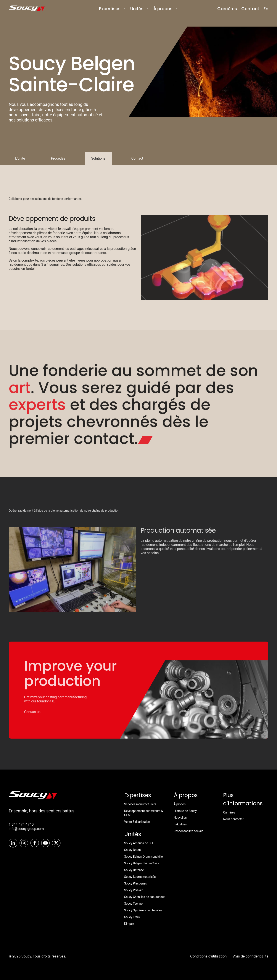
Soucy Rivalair (133, 890)
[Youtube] (45, 843)
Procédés (58, 158)
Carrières (227, 9)
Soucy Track (132, 917)
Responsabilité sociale (189, 831)
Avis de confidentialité (251, 956)
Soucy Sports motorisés (140, 877)
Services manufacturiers (140, 804)
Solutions (98, 158)
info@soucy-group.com (26, 829)
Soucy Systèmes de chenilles (143, 910)
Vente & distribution (137, 822)
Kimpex (129, 924)
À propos (166, 9)
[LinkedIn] (13, 843)
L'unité (20, 158)
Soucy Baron (133, 850)
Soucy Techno (133, 904)
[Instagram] (24, 843)
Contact (250, 9)
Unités (140, 9)
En (266, 9)
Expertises (113, 9)
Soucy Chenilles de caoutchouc (145, 897)
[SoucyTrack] (33, 798)
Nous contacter (233, 819)
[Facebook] (35, 843)
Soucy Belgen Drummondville (143, 857)
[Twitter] (56, 843)
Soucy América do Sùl (139, 843)
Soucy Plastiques (136, 883)
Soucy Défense (134, 870)
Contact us (32, 716)
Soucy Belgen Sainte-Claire (142, 863)
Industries (180, 824)
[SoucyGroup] (23, 9)
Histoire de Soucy (185, 811)
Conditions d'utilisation (208, 956)
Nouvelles (180, 818)
